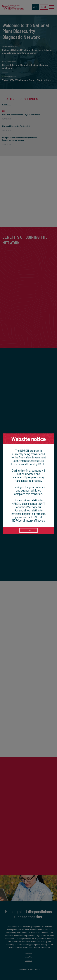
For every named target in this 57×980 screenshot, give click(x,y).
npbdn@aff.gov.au (30, 507)
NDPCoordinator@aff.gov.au (29, 520)
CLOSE (29, 530)
